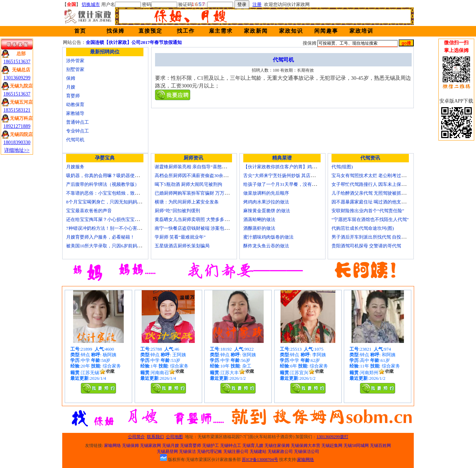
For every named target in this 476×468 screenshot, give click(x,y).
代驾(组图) (342, 167)
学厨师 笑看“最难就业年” (180, 237)
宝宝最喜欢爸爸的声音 (89, 211)
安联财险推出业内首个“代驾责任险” (368, 211)
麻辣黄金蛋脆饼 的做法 (267, 211)
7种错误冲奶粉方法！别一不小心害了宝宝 (108, 228)
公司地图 (174, 437)
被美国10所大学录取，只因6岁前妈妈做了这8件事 (116, 246)
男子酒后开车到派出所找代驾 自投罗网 (371, 237)
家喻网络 (112, 446)
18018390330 (17, 142)
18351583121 (17, 110)
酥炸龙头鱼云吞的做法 (266, 246)
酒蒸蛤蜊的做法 (259, 219)
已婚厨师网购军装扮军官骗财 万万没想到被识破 (203, 193)
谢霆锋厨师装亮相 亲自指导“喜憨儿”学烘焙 (198, 167)
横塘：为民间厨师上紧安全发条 (187, 202)
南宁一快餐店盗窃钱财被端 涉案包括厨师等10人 (203, 228)
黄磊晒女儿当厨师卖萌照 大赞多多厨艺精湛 (199, 219)
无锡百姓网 (380, 446)
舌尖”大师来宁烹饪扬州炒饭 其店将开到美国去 (291, 175)
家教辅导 (75, 113)
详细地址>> (17, 150)
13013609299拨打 (333, 437)
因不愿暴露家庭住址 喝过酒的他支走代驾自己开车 (382, 202)
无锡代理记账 (210, 451)
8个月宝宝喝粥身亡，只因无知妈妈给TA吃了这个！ (118, 202)
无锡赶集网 (332, 446)
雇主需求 (221, 31)
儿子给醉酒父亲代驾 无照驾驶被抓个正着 (373, 193)
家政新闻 (256, 31)
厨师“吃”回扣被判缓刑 (177, 211)
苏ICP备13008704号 (260, 460)
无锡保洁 (187, 451)
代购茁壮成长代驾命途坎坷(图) (363, 228)
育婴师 (73, 96)
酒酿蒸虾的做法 (259, 228)
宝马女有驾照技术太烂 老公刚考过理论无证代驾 (380, 175)
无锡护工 (211, 446)
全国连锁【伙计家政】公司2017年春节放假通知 (134, 42)
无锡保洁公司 (307, 451)
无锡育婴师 (191, 446)
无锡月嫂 (171, 446)
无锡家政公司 (280, 451)
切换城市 (91, 4)
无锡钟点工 (231, 446)
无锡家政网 (150, 446)
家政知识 (291, 31)
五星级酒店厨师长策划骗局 (182, 246)
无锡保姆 (130, 446)
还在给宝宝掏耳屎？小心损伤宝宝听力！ (107, 219)
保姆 (71, 78)
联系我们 (155, 437)
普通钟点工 (78, 122)
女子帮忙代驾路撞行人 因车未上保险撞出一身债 (380, 184)
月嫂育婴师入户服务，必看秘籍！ (100, 237)
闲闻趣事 (326, 31)
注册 (257, 4)
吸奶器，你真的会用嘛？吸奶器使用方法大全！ (114, 175)
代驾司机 (75, 140)
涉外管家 (75, 61)
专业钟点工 (78, 131)
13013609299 (17, 78)
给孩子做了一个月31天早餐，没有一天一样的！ (291, 184)
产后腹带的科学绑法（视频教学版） (103, 184)
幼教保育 (75, 105)
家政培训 (361, 31)
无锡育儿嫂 (253, 446)
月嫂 (71, 87)
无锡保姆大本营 (305, 446)
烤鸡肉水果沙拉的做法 (266, 202)
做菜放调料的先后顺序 (266, 193)
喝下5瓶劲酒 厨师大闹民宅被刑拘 (188, 184)
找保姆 (115, 31)
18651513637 (17, 62)
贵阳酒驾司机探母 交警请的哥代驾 (366, 246)
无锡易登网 (167, 451)
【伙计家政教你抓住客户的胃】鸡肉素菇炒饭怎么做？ (298, 167)
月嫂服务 (75, 167)
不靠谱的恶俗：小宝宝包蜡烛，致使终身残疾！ (114, 193)
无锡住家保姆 (277, 446)
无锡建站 (258, 451)
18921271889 (17, 126)
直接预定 (150, 31)
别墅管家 (75, 69)
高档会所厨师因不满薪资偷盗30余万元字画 (198, 175)
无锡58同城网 (356, 446)
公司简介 (136, 437)
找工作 (186, 31)
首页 (80, 31)
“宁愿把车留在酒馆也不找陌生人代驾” (370, 219)
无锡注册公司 (236, 451)
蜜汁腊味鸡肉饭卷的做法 (268, 237)
